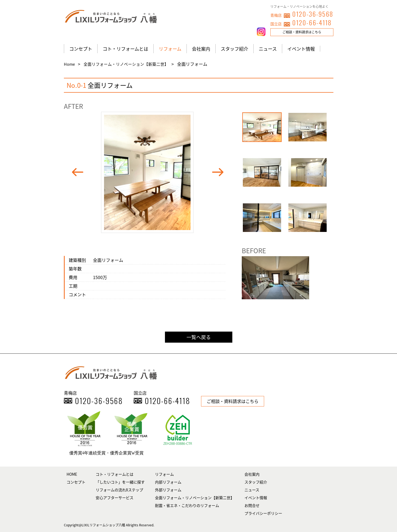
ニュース (268, 49)
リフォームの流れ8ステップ (119, 490)
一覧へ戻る (199, 337)
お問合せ (252, 505)
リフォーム (170, 49)
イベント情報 (301, 49)
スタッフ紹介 (234, 49)
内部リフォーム (168, 482)
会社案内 (201, 49)
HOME (72, 474)
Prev (80, 172)
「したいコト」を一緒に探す (120, 482)
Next (220, 172)
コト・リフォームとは (125, 49)
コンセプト (81, 49)
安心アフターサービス (115, 498)
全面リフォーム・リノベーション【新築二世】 (126, 64)
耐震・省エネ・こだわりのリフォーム (187, 505)
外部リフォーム (168, 490)
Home (70, 64)
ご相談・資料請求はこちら (302, 32)
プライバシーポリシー (263, 513)
